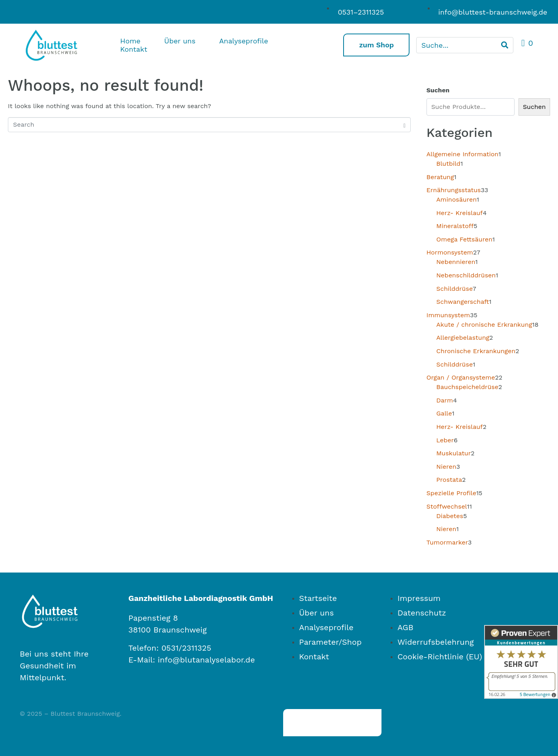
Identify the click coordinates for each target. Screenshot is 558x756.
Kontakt (133, 49)
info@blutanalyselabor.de (206, 660)
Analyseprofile (244, 41)
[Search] (505, 45)
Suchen (438, 90)
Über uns (180, 41)
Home (130, 41)
